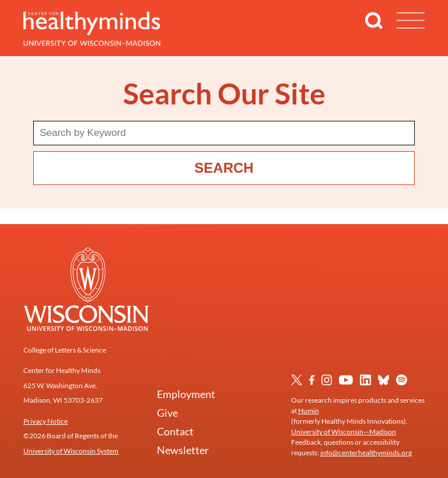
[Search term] (224, 133)
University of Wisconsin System (71, 451)
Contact (175, 431)
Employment (186, 394)
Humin (309, 411)
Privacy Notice (45, 421)
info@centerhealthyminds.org (366, 453)
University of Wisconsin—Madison (344, 432)
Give (167, 413)
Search (224, 168)
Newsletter (183, 450)
